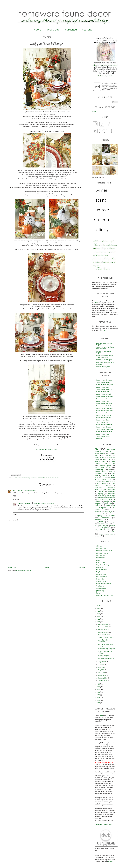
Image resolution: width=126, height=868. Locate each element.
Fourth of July (101, 563)
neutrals (98, 502)
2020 (98, 622)
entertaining (34, 478)
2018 (98, 687)
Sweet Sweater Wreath (103, 436)
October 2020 (103, 630)
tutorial (113, 526)
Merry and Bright (101, 574)
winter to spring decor (106, 534)
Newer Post (12, 567)
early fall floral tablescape (106, 637)
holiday (98, 593)
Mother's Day (100, 579)
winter (113, 532)
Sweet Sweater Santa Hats (105, 411)
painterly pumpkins (104, 656)
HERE (97, 303)
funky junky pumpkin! (104, 635)
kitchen (101, 492)
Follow (94, 112)
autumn (108, 456)
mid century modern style (107, 496)
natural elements (102, 500)
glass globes (102, 484)
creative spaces (106, 466)
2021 (98, 619)
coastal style (100, 461)
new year (107, 502)
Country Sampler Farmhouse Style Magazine (105, 348)
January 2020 (103, 681)
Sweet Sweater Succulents (105, 429)
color (14, 478)
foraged (107, 478)
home (38, 30)
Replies (17, 500)
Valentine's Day (101, 588)
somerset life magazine (103, 367)
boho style (107, 460)
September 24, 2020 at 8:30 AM (26, 490)
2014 (98, 698)
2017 (98, 689)
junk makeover (109, 490)
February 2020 (103, 678)
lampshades (112, 492)
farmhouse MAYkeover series (105, 362)
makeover (112, 494)
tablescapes (55, 478)
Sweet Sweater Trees (103, 434)
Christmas (99, 546)
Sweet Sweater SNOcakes (104, 406)
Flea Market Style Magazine (105, 355)
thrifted (102, 522)
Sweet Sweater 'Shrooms (104, 380)
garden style (107, 480)
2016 (98, 692)
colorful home (110, 464)
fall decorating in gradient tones (47, 449)
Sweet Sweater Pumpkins (104, 404)
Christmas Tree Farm (103, 553)
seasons (87, 30)
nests (111, 500)
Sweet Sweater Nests (103, 392)
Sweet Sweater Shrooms (104, 418)
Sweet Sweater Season (104, 415)
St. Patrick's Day (101, 581)
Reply (14, 496)
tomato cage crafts (103, 524)
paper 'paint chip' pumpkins (106, 649)
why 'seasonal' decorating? (106, 658)
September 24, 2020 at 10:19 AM (44, 503)
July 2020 (101, 664)
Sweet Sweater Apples (103, 382)
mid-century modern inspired (106, 498)
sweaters (99, 439)
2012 (98, 703)
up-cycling (105, 528)
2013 (98, 700)
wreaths (97, 536)
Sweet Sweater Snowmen (104, 425)
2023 (98, 614)
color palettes (20, 478)
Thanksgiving (100, 586)
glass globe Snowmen (109, 482)
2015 (98, 695)
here (104, 330)
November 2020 (103, 627)
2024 (98, 611)
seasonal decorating (100, 514)
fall (39, 478)
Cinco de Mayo (101, 558)
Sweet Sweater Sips (102, 420)
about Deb (53, 30)
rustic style (109, 512)
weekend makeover (101, 532)
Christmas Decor (101, 548)
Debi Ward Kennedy (24, 503)
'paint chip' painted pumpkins (104, 641)
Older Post (82, 567)
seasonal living (111, 514)
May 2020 (101, 670)
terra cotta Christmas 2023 (104, 595)
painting (97, 506)
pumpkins (43, 478)
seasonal (49, 478)
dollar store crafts (102, 468)
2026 (98, 606)
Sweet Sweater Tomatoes (104, 432)
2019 (98, 684)
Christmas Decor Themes (104, 551)
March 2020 (102, 675)
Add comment (13, 520)
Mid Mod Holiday (101, 577)
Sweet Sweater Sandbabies (105, 408)
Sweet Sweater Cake (103, 387)
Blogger (111, 861)
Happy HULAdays (102, 570)
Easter (98, 560)
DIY (96, 449)
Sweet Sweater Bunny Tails (105, 385)
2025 (98, 608)
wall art (109, 530)
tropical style (103, 526)
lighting (101, 494)
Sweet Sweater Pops (103, 399)
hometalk (109, 486)
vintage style (98, 530)
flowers (104, 476)
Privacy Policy (107, 824)
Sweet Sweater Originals (104, 394)
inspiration (98, 488)
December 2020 (103, 624)
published (71, 30)
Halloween (100, 567)
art (108, 453)
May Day (99, 572)
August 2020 (102, 662)
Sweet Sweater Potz (103, 401)
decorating (27, 478)
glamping (97, 482)
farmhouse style (101, 474)
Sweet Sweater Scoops (103, 413)
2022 (98, 616)
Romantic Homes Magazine (105, 360)
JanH (14, 490)
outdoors (108, 504)
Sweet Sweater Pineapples (105, 396)
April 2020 (102, 673)
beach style (99, 457)
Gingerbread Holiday (103, 565)
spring (100, 516)
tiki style (113, 522)
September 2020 (104, 632)
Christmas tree (101, 556)
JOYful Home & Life (102, 357)
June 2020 (102, 667)
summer (112, 516)
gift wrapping (100, 591)
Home (47, 567)
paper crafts (111, 506)
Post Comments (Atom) (24, 570)
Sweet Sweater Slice (103, 422)
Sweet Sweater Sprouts (104, 427)
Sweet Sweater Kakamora (104, 389)
